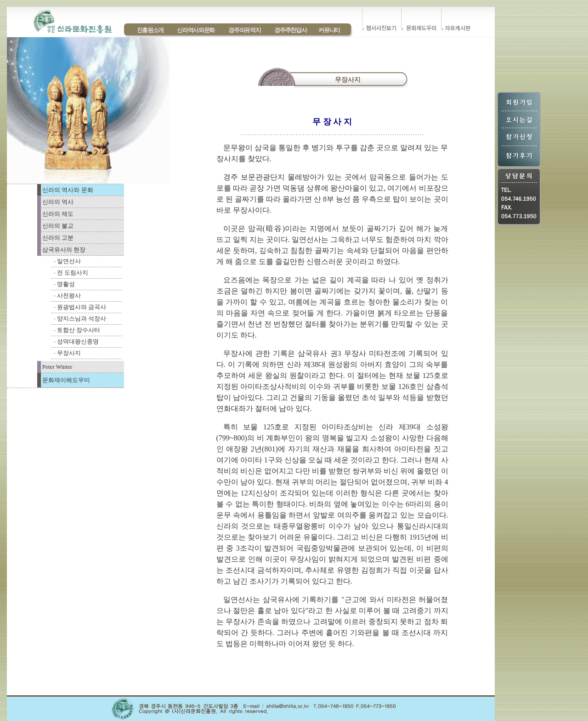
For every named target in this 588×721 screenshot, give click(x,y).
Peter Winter (57, 367)
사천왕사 (69, 296)
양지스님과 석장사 (82, 318)
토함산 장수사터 (79, 330)
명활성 (66, 284)
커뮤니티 (329, 30)
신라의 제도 (58, 214)
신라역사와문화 (196, 30)
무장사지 (69, 353)
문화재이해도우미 (66, 380)
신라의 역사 (58, 202)
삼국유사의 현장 (64, 250)
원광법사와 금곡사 (82, 307)
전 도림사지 (73, 273)
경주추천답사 (290, 30)
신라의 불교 (58, 226)
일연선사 (69, 261)
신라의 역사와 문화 (68, 190)
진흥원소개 (150, 30)
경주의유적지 (244, 30)
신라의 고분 (58, 238)
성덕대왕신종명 (78, 341)
